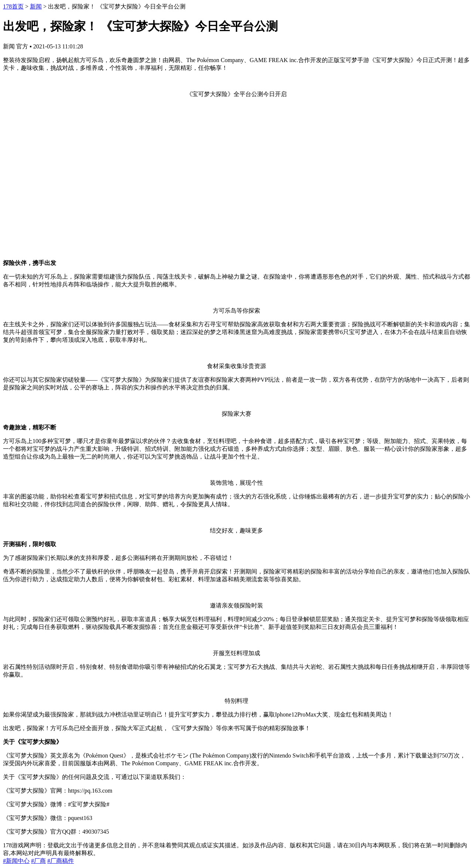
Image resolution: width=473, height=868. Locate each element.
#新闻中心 (16, 861)
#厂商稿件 (61, 861)
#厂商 (38, 861)
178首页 (13, 6)
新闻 (36, 6)
